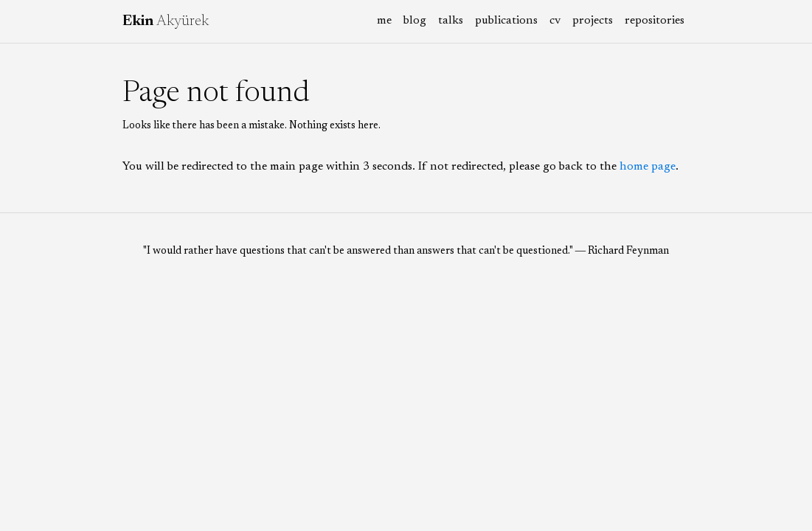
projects (593, 21)
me (384, 21)
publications (506, 21)
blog (415, 21)
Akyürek (166, 21)
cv (555, 21)
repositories (655, 21)
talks (451, 21)
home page (648, 167)
